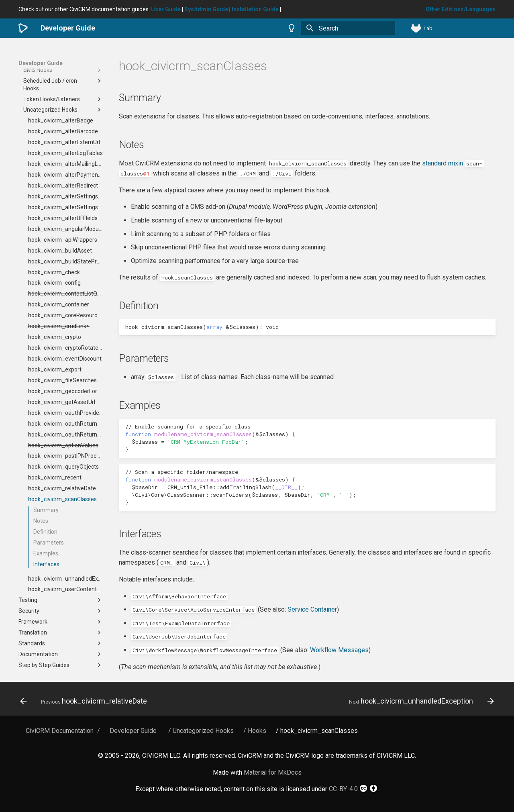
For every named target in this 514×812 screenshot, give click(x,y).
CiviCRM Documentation (60, 731)
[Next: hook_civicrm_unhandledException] (420, 701)
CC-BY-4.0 (353, 788)
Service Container (312, 609)
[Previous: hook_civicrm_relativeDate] (85, 701)
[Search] (348, 28)
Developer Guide (41, 63)
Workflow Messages (339, 650)
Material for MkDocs (273, 772)
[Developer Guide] (23, 28)
